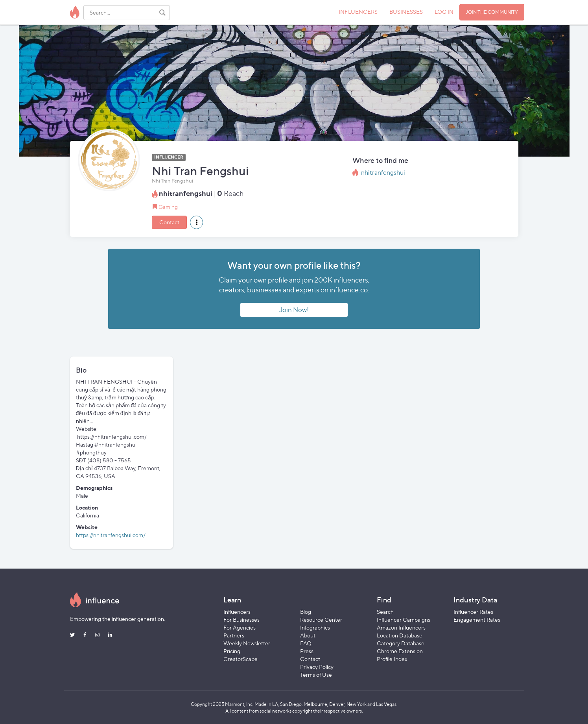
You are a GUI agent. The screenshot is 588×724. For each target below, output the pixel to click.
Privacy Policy (317, 667)
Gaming (168, 207)
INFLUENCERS (358, 12)
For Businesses (241, 620)
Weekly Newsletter (247, 643)
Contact (169, 222)
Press (307, 651)
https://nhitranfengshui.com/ (111, 535)
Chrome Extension (400, 651)
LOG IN (444, 12)
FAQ (306, 643)
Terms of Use (316, 675)
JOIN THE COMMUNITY (492, 12)
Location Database (400, 635)
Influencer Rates (473, 612)
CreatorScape (241, 659)
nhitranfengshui (383, 173)
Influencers (237, 612)
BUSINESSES (406, 12)
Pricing (232, 651)
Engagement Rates (477, 620)
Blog (306, 612)
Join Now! (294, 310)
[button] (196, 222)
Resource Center (321, 620)
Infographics (315, 627)
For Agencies (240, 627)
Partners (234, 635)
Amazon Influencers (401, 627)
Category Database (401, 643)
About (308, 635)
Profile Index (392, 659)
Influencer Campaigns (404, 620)
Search (385, 612)
